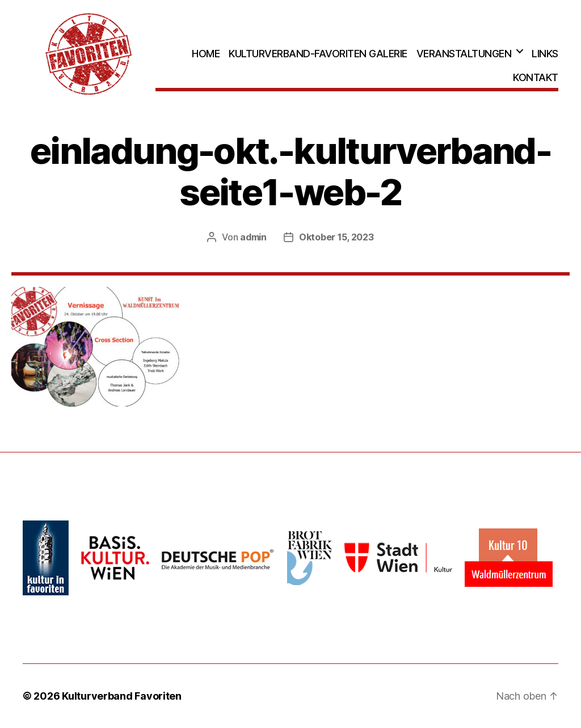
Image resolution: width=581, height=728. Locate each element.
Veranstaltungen (464, 54)
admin (253, 237)
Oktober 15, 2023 (336, 237)
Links (545, 54)
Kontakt (536, 77)
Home (206, 54)
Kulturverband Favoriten (122, 696)
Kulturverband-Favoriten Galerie (318, 54)
